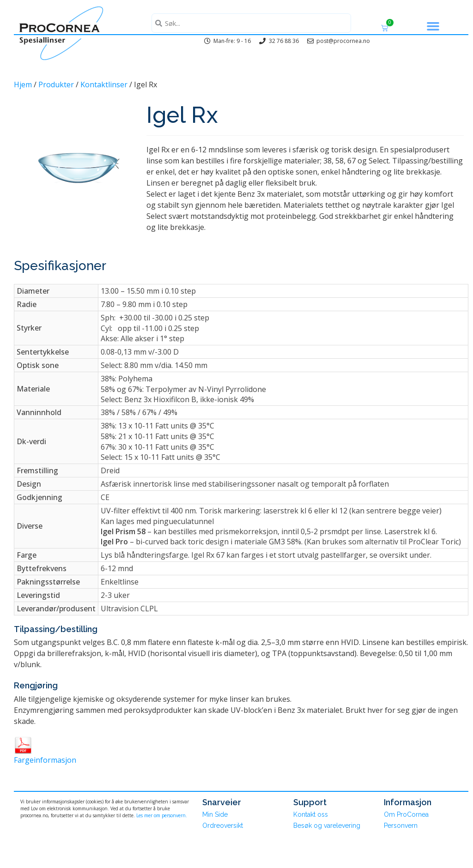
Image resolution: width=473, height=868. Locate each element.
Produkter (56, 84)
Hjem (23, 84)
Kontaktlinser (104, 84)
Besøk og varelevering (327, 826)
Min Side (215, 814)
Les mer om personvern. (162, 815)
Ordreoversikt (223, 826)
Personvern (401, 826)
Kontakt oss (311, 814)
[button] (433, 26)
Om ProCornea (406, 814)
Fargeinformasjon (45, 760)
